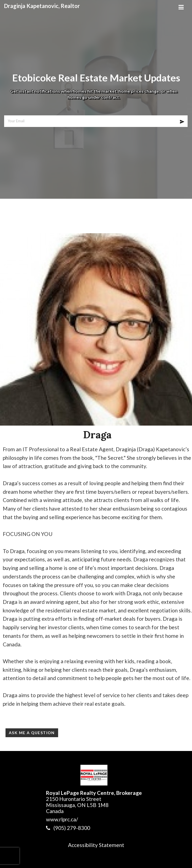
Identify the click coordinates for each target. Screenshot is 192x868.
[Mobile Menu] (181, 6)
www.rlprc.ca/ (62, 819)
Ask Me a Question (32, 733)
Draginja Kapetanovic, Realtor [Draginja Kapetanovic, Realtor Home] (42, 6)
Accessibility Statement (96, 845)
